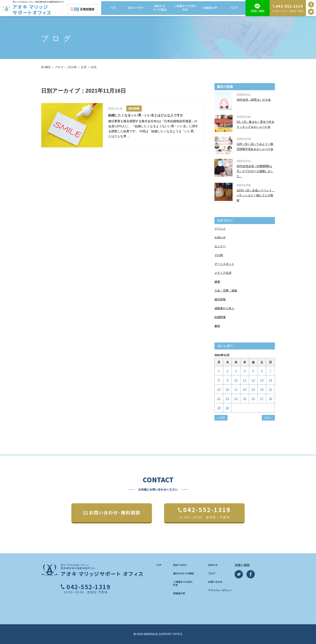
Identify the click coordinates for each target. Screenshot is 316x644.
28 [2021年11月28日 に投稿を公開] (271, 398)
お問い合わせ (215, 582)
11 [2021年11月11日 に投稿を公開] (245, 380)
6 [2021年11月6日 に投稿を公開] (262, 371)
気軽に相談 (258, 11)
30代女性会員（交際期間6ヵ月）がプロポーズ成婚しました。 (255, 171)
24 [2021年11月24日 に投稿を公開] (236, 398)
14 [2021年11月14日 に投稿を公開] (271, 380)
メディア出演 (223, 273)
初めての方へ (137, 8)
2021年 (72, 67)
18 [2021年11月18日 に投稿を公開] (245, 389)
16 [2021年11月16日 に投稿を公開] (227, 389)
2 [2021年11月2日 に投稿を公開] (227, 371)
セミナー (220, 246)
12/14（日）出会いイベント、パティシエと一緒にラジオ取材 (256, 195)
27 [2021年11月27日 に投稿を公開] (262, 398)
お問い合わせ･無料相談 (115, 512)
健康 (217, 282)
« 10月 (221, 418)
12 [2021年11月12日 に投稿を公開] (253, 380)
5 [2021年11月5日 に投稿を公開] (253, 371)
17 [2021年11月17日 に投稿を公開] (236, 389)
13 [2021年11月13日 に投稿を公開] (262, 380)
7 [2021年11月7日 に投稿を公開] (270, 371)
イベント (220, 228)
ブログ (234, 8)
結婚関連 (220, 317)
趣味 (217, 326)
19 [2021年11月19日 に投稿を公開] (253, 389)
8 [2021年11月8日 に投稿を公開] (219, 380)
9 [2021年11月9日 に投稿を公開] (227, 380)
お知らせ (220, 237)
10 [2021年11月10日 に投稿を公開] (236, 380)
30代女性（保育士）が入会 (254, 100)
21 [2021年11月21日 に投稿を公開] (271, 389)
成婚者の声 (210, 8)
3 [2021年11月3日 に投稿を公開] (236, 371)
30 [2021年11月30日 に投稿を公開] (227, 408)
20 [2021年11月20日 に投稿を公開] (262, 389)
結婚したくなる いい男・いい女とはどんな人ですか (146, 115)
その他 (219, 255)
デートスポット (224, 264)
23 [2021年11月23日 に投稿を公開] (227, 398)
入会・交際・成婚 (226, 290)
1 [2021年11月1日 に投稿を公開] (219, 371)
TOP (113, 8)
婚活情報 (134, 109)
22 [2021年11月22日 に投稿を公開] (219, 398)
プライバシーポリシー (220, 590)
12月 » (268, 418)
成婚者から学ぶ (224, 308)
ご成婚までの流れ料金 (185, 8)
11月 (84, 67)
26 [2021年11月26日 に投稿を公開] (253, 398)
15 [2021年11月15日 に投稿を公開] (219, 389)
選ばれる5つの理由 (161, 8)
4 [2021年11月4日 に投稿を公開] (245, 371)
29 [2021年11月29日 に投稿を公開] (219, 408)
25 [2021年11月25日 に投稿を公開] (245, 398)
